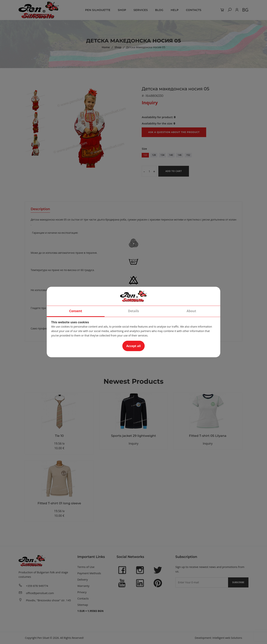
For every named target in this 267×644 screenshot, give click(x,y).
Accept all (133, 346)
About (191, 311)
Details (133, 311)
